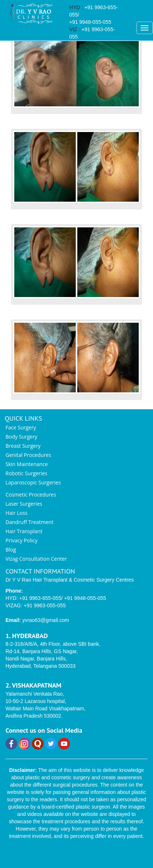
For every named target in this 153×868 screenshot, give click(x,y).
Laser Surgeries (24, 504)
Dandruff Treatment (29, 522)
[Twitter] (52, 748)
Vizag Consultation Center (36, 559)
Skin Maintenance (27, 464)
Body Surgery (21, 437)
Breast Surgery (23, 446)
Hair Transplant (24, 531)
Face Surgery (21, 427)
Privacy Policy (21, 540)
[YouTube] (64, 748)
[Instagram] (25, 748)
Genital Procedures (28, 455)
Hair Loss (16, 513)
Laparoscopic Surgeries (33, 482)
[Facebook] (12, 748)
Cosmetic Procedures (31, 495)
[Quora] (38, 748)
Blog (11, 550)
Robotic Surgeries (26, 473)
